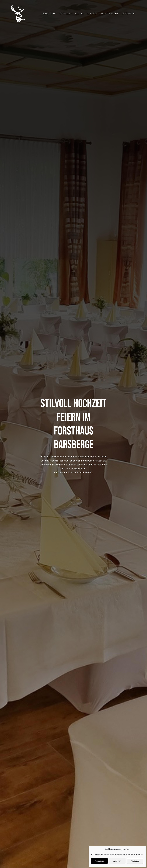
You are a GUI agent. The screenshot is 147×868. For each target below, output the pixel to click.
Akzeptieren (99, 861)
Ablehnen (117, 861)
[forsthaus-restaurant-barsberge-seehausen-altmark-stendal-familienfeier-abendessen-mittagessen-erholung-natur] (18, 6)
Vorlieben (135, 861)
